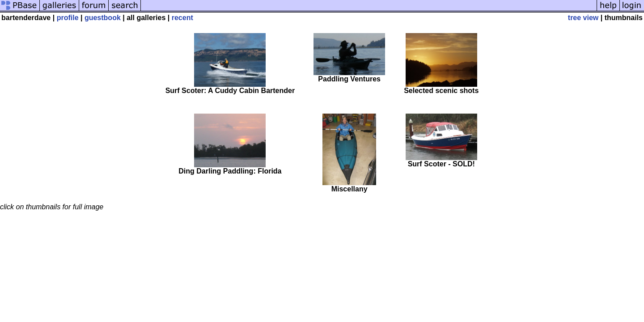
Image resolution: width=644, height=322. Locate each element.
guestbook (103, 18)
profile (68, 18)
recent (182, 18)
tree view (583, 18)
